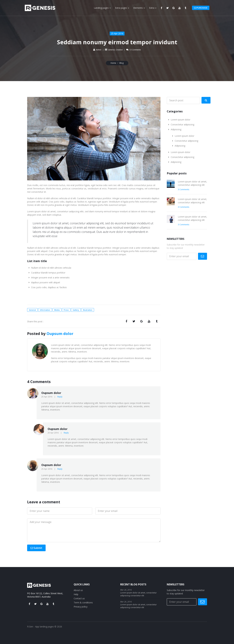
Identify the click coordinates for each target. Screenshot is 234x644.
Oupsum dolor (60, 333)
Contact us (79, 598)
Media (57, 310)
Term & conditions (83, 603)
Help (76, 594)
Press (66, 310)
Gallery (76, 310)
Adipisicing (176, 129)
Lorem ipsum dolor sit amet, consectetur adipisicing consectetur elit (138, 594)
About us (78, 590)
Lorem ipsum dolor (181, 120)
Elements (138, 8)
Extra (152, 8)
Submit (36, 548)
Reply (60, 397)
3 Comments (184, 189)
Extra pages (121, 8)
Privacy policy (81, 607)
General (111, 50)
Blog (121, 63)
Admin (99, 50)
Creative (119, 50)
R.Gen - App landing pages (40, 627)
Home (113, 63)
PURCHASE (201, 8)
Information (45, 310)
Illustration (88, 310)
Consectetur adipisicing (182, 124)
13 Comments (135, 50)
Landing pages (101, 8)
